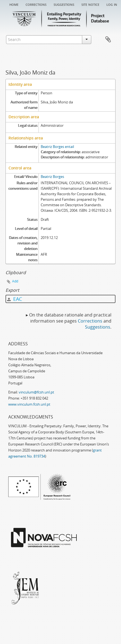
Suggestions (64, 4)
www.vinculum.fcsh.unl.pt (29, 404)
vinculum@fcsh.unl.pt (36, 392)
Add (15, 281)
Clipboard (108, 40)
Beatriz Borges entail (57, 147)
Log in (112, 4)
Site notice (90, 4)
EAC (15, 299)
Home (14, 4)
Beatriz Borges (52, 177)
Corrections (36, 4)
